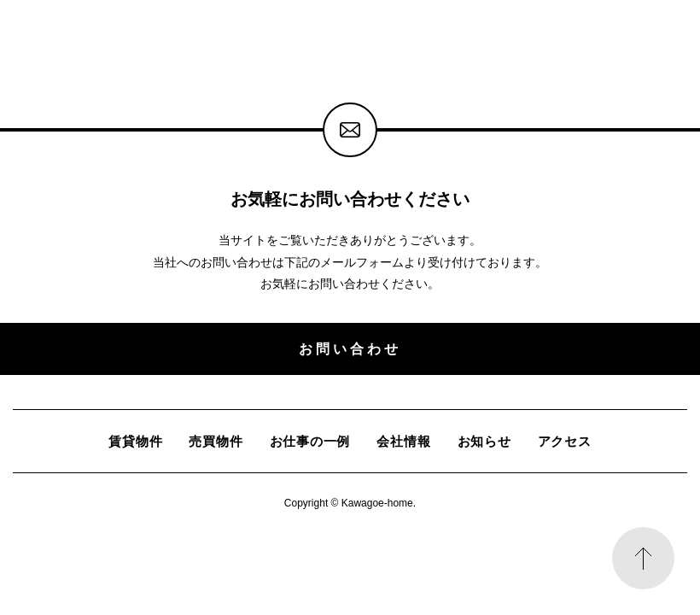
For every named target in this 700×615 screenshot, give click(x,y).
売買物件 (216, 441)
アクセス (565, 441)
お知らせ (484, 441)
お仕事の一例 (310, 441)
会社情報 (403, 441)
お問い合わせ (350, 348)
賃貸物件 (135, 441)
